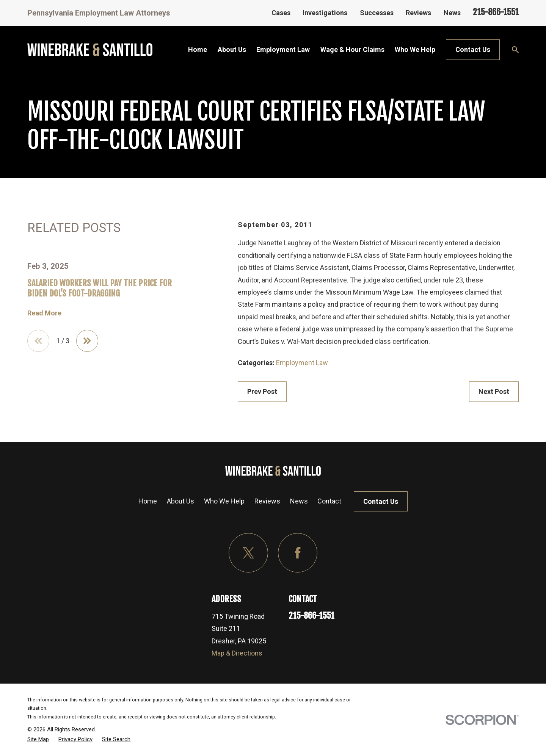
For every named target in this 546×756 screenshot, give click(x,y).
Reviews (418, 13)
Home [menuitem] (198, 49)
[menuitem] (38, 739)
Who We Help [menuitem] (415, 49)
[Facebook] (298, 553)
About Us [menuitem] (232, 49)
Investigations (325, 13)
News (452, 13)
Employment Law (302, 363)
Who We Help (224, 501)
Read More (44, 313)
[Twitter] (249, 553)
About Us (180, 501)
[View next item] (87, 341)
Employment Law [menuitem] (283, 49)
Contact (329, 501)
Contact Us (473, 49)
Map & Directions (237, 653)
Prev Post (262, 391)
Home (148, 501)
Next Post (494, 391)
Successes (377, 13)
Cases (281, 13)
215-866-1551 (496, 12)
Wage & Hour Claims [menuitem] (352, 49)
